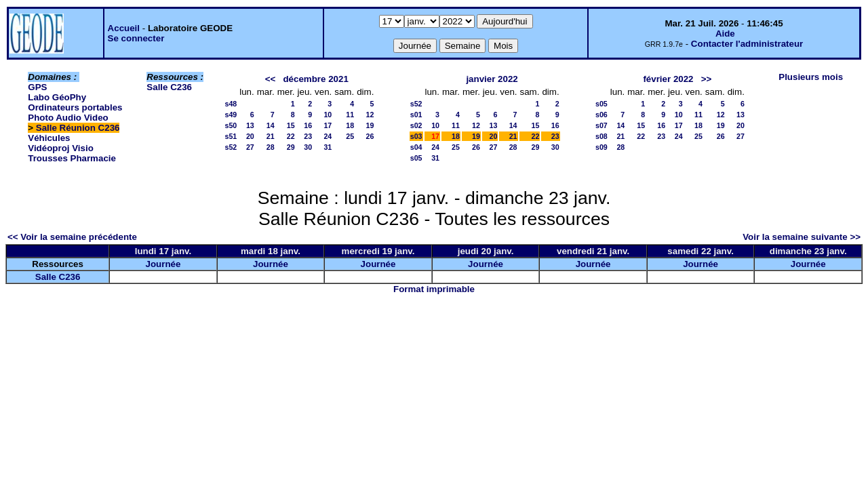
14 (271, 125)
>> (707, 79)
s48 (231, 104)
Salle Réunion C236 (78, 128)
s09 (601, 147)
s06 (601, 115)
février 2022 (668, 79)
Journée (163, 264)
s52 (231, 147)
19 (370, 125)
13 (250, 125)
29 (291, 147)
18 (350, 125)
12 (370, 115)
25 (350, 136)
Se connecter (136, 38)
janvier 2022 (492, 79)
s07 (601, 125)
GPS (37, 87)
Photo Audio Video (68, 118)
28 (271, 147)
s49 (231, 115)
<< (271, 79)
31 (328, 147)
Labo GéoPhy (57, 97)
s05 (416, 158)
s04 (416, 147)
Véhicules (49, 138)
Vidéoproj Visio (61, 148)
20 (250, 136)
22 (291, 136)
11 (350, 115)
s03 (416, 136)
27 (250, 147)
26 (370, 136)
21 (271, 136)
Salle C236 (169, 87)
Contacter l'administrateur (747, 44)
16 (308, 125)
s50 (231, 125)
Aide (725, 34)
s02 (416, 125)
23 (308, 136)
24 (328, 136)
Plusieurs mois (811, 77)
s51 (231, 136)
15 (291, 125)
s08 (601, 136)
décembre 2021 (315, 79)
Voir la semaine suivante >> (802, 237)
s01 (416, 115)
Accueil (124, 28)
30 (308, 147)
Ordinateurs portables (75, 107)
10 (328, 115)
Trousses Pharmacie (72, 158)
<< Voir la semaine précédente (72, 237)
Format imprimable (434, 289)
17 (328, 125)
